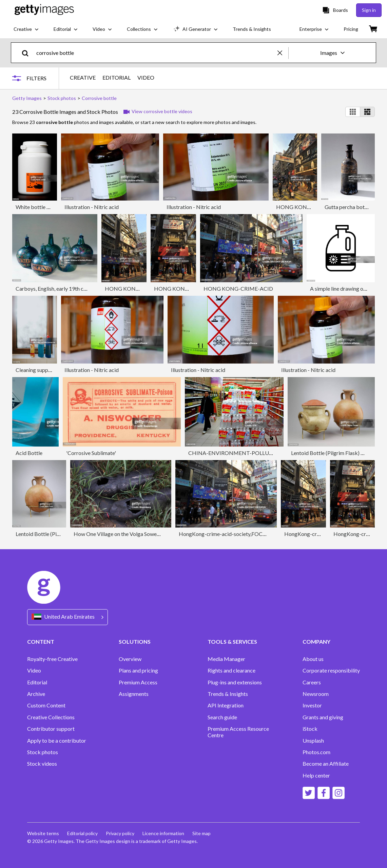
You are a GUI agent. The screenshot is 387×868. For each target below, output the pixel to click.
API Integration (226, 705)
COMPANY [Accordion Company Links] (316, 642)
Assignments (134, 694)
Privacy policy (120, 833)
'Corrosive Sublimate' (91, 453)
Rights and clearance (231, 670)
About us (313, 659)
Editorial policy (82, 833)
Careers (312, 682)
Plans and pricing (138, 670)
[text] (156, 53)
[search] (28, 53)
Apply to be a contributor (57, 741)
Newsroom (316, 694)
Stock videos (42, 764)
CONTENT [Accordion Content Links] (41, 642)
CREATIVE (83, 78)
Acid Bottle (29, 453)
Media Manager (226, 659)
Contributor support (51, 729)
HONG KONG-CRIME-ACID (311, 207)
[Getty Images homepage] (44, 10)
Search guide (222, 717)
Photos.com (316, 752)
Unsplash (313, 741)
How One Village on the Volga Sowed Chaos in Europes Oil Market (151, 534)
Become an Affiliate (326, 764)
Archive (36, 694)
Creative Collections (51, 717)
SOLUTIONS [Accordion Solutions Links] (135, 642)
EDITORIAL (117, 78)
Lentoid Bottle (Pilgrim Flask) (50, 534)
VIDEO (146, 78)
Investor (312, 705)
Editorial (37, 682)
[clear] (283, 53)
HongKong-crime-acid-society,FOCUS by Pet (232, 534)
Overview (130, 659)
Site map (201, 833)
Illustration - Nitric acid (92, 207)
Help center (316, 776)
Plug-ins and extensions (235, 682)
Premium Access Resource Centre (238, 732)
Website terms (43, 833)
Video (34, 670)
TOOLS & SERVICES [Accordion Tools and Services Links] (232, 642)
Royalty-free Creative (52, 659)
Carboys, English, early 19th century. (57, 288)
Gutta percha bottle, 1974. (355, 207)
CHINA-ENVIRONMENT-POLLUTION (236, 453)
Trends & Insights (228, 694)
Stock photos (43, 752)
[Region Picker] (67, 617)
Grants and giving (323, 717)
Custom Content (46, 705)
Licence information (163, 833)
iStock (310, 729)
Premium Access (138, 682)
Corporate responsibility (331, 670)
